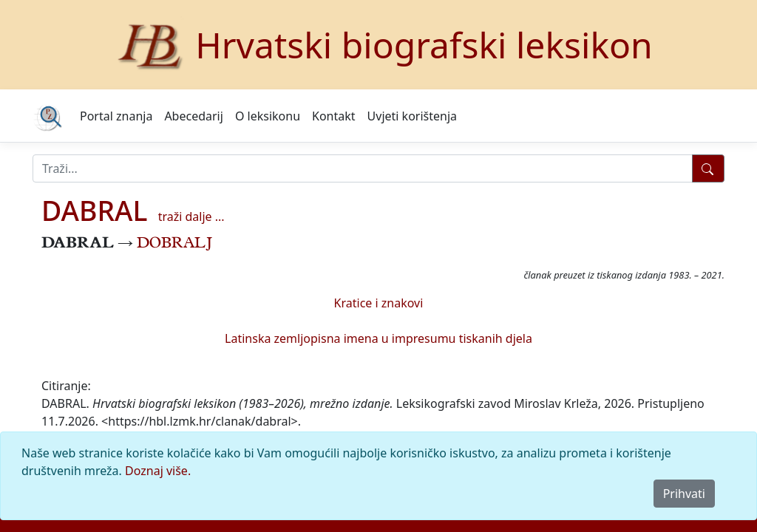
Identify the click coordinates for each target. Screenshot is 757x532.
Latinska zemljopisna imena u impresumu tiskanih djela (378, 338)
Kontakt (334, 116)
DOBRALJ (174, 245)
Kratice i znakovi (379, 303)
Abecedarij (193, 116)
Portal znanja (116, 116)
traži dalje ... (191, 216)
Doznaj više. (158, 471)
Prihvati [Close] (684, 494)
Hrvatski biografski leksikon (424, 45)
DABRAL (95, 210)
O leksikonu (268, 116)
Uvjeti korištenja (412, 116)
